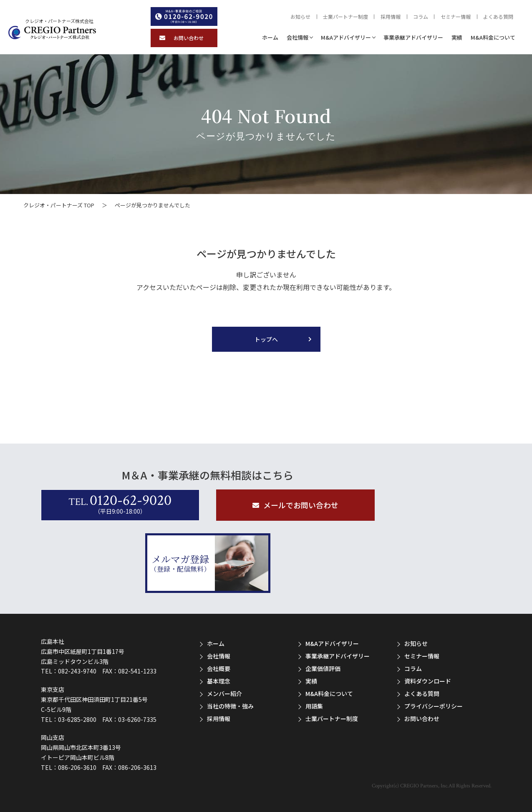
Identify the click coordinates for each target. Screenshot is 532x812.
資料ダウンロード (428, 681)
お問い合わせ (422, 719)
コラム (421, 17)
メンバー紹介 (224, 693)
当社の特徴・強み (230, 706)
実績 (457, 37)
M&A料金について (493, 37)
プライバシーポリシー (434, 706)
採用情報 (391, 17)
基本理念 (219, 681)
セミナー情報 (456, 17)
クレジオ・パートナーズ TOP (59, 205)
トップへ (266, 339)
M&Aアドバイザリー (346, 37)
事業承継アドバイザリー (413, 37)
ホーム (270, 37)
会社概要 (219, 668)
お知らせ (300, 17)
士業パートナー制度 (345, 17)
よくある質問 (498, 17)
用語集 (314, 706)
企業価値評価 (323, 668)
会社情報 (298, 37)
